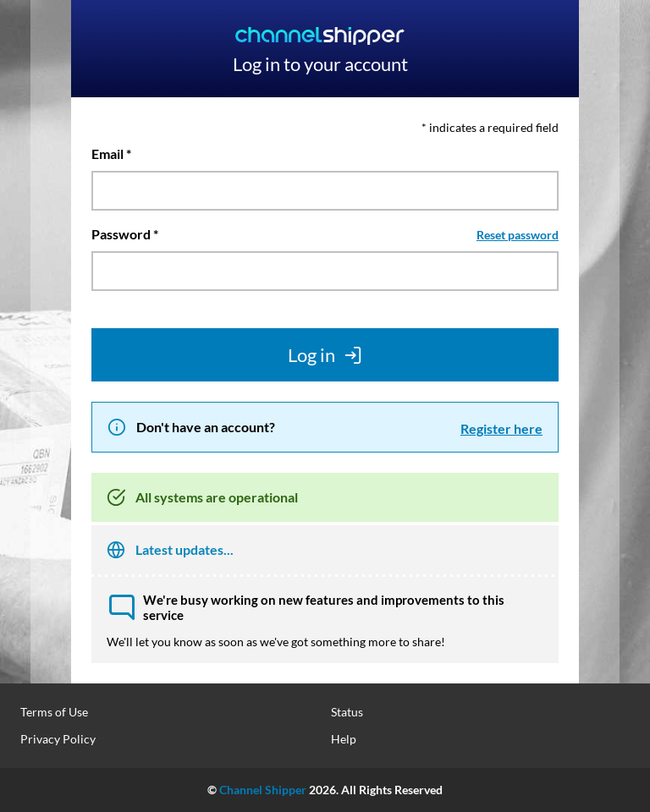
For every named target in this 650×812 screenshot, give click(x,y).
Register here (501, 428)
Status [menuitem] (347, 712)
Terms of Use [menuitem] (54, 712)
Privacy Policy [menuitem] (58, 739)
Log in (325, 355)
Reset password (518, 235)
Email (107, 154)
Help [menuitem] (344, 739)
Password (121, 234)
